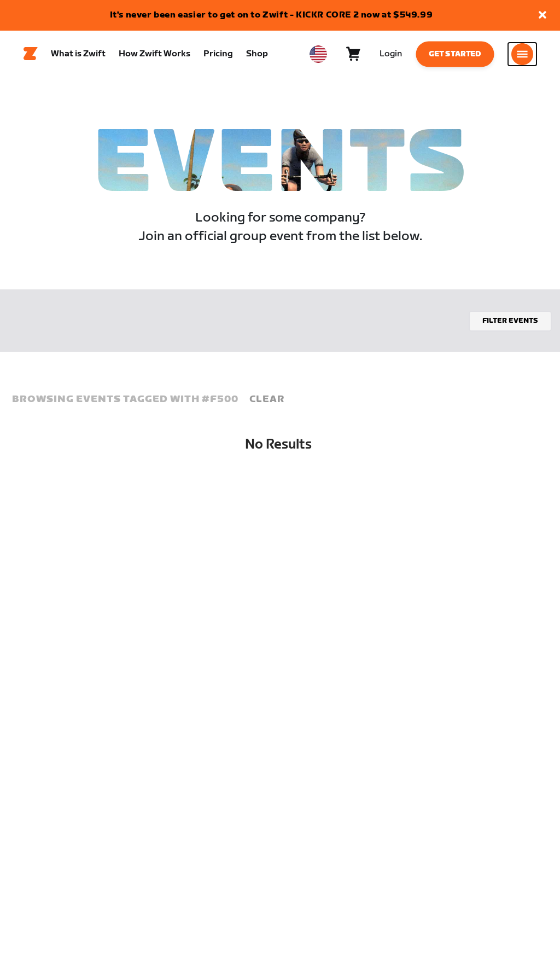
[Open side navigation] (522, 55)
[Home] (31, 55)
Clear (267, 402)
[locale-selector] (318, 55)
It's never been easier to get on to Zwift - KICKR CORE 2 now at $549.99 (272, 15)
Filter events (510, 323)
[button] (542, 16)
